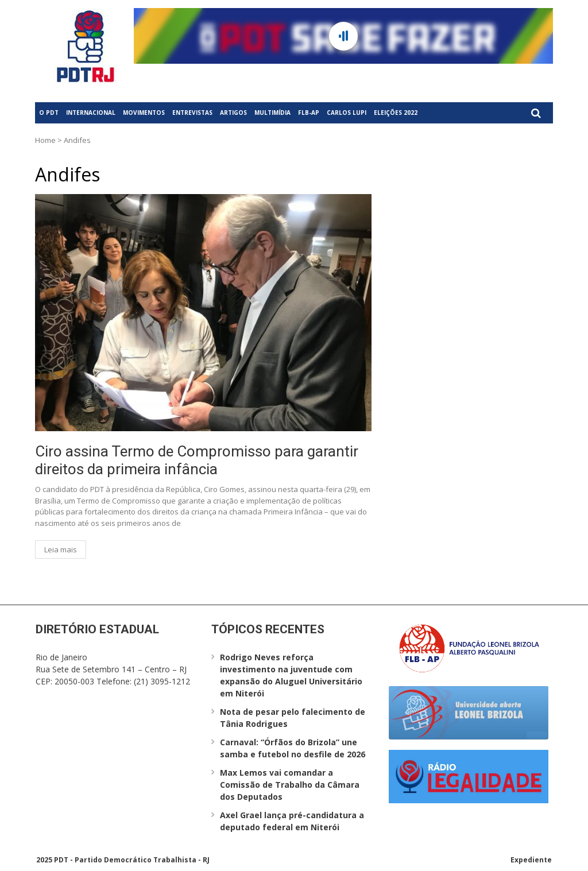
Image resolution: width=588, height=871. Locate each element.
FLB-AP (309, 113)
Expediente (531, 860)
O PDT (49, 113)
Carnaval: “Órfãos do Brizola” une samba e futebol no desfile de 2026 (293, 748)
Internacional (91, 113)
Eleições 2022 (396, 113)
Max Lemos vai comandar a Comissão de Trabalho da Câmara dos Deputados (290, 785)
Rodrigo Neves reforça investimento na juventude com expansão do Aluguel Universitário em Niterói (291, 675)
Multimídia (272, 113)
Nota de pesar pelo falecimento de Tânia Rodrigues (293, 718)
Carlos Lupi (347, 113)
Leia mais (61, 549)
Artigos (233, 113)
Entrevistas (192, 113)
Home (45, 140)
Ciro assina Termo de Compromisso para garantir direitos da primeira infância (197, 460)
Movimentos (144, 113)
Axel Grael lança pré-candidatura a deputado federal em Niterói (292, 821)
